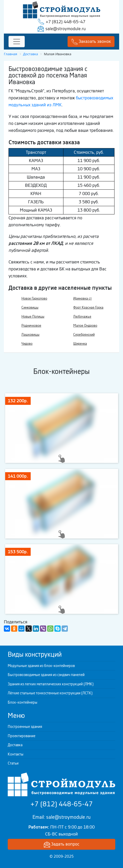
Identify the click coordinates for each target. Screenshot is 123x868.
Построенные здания (25, 727)
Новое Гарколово (34, 298)
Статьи (13, 763)
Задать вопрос (62, 844)
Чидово (27, 344)
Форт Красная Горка (88, 307)
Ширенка (80, 344)
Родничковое (31, 325)
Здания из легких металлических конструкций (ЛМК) (51, 684)
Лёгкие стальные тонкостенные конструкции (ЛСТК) (50, 693)
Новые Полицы (33, 316)
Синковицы (30, 307)
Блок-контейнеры (23, 702)
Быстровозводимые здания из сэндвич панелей (46, 675)
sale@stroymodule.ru (65, 29)
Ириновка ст (83, 298)
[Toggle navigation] (17, 42)
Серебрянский (84, 335)
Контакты (16, 754)
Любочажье (82, 316)
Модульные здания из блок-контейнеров (41, 666)
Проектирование (22, 736)
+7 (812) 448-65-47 (65, 22)
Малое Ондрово (85, 325)
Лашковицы (30, 335)
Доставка (15, 745)
